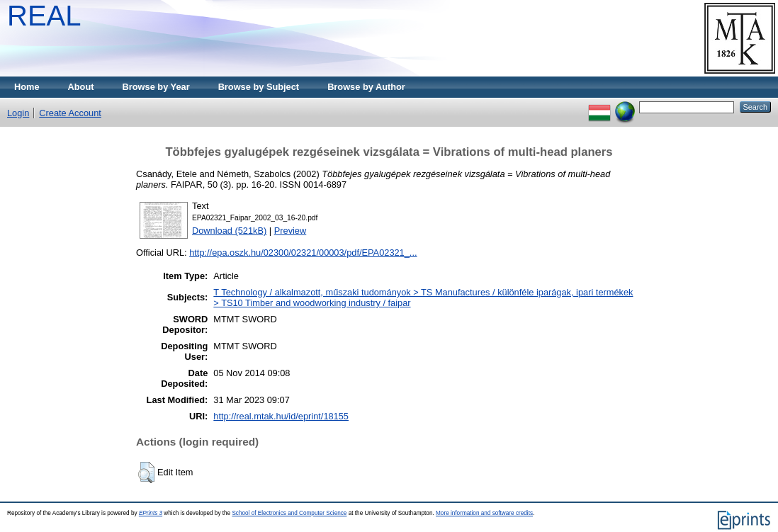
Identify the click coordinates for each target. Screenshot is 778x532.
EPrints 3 (151, 513)
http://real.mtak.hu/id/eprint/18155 (281, 416)
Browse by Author (366, 87)
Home (27, 87)
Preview (291, 231)
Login (18, 113)
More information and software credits (484, 513)
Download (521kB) (229, 231)
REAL (44, 16)
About (81, 87)
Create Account (70, 113)
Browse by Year (156, 87)
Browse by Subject (259, 87)
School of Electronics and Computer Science (289, 513)
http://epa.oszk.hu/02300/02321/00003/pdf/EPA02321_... (303, 253)
